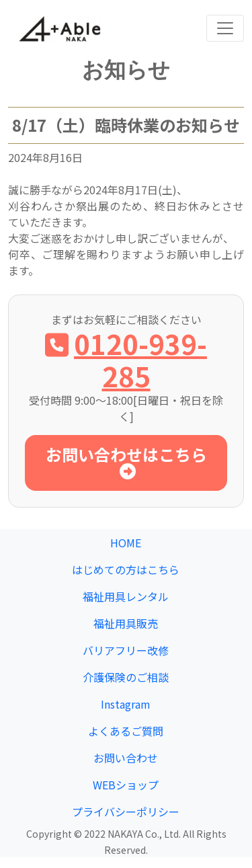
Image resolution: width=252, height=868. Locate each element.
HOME (126, 543)
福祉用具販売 (126, 623)
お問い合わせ (126, 758)
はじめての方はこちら (126, 569)
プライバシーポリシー (126, 812)
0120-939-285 (126, 360)
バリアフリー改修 (126, 650)
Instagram (126, 704)
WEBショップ (126, 785)
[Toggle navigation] (225, 28)
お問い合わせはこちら (126, 461)
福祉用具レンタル (126, 596)
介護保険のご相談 (126, 677)
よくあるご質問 (126, 731)
